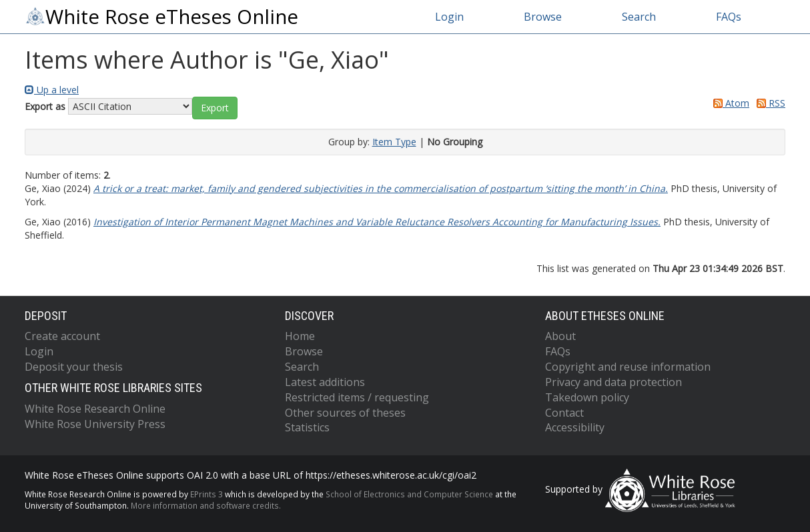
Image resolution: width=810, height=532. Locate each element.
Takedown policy (587, 397)
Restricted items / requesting (357, 397)
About (560, 336)
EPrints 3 (207, 494)
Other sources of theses (345, 413)
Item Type (394, 142)
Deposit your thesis (74, 367)
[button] (215, 108)
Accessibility (575, 427)
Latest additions (325, 382)
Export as (45, 106)
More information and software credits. (206, 505)
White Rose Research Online (95, 409)
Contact (564, 413)
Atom (729, 103)
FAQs (729, 17)
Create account (62, 336)
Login (449, 17)
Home (300, 336)
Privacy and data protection (614, 382)
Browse (543, 17)
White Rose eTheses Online (161, 17)
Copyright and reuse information (628, 367)
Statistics (307, 427)
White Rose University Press (95, 424)
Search (639, 17)
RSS (769, 103)
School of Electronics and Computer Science (409, 494)
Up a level (52, 90)
